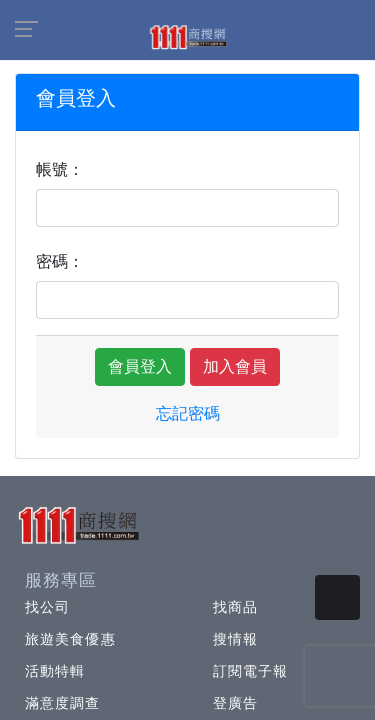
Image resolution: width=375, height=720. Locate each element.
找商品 (235, 607)
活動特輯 (55, 671)
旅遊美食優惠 (70, 639)
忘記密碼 (188, 413)
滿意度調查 (63, 703)
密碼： (60, 261)
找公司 (47, 607)
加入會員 (235, 366)
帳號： (60, 169)
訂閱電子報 (251, 671)
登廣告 (235, 703)
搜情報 (235, 639)
